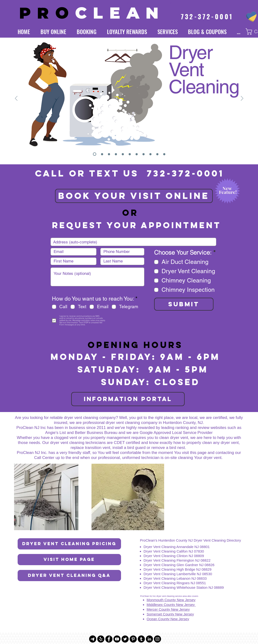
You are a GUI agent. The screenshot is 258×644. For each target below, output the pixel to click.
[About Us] (157, 154)
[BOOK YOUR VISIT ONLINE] (134, 196)
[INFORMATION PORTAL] (128, 399)
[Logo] (102, 154)
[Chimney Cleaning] (116, 154)
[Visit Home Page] (69, 560)
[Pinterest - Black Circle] (133, 639)
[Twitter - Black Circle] (125, 639)
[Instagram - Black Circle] (157, 639)
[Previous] (16, 99)
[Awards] (150, 154)
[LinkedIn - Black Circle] (149, 639)
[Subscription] (130, 154)
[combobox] (133, 242)
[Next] (242, 99)
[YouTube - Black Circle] (117, 639)
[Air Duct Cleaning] (109, 154)
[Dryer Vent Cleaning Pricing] (69, 544)
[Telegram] (93, 639)
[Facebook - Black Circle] (109, 639)
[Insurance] (144, 154)
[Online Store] (137, 154)
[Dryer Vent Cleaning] (95, 154)
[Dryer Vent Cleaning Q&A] (69, 576)
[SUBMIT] (184, 304)
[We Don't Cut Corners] (164, 154)
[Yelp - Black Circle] (101, 639)
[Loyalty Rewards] (123, 154)
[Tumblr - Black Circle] (141, 639)
